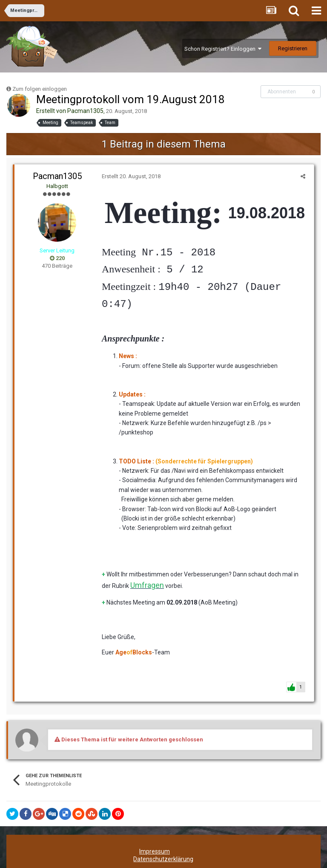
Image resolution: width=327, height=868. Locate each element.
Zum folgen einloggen (40, 89)
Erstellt (129, 176)
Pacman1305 (85, 111)
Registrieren (293, 48)
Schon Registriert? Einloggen (223, 49)
